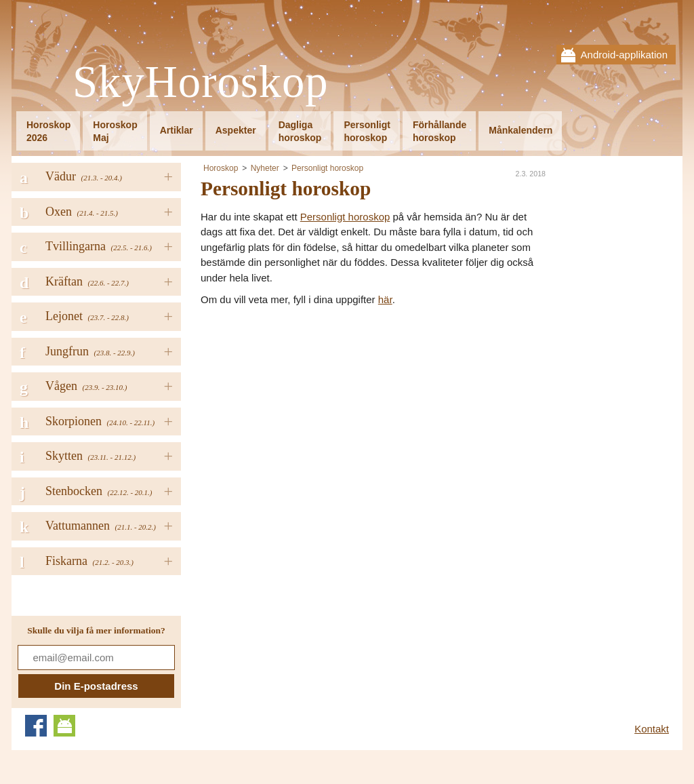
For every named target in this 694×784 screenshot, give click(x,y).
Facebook (36, 726)
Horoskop (221, 168)
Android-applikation (624, 55)
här (385, 299)
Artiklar (177, 130)
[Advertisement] (314, 410)
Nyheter (265, 168)
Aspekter (236, 130)
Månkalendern (520, 130)
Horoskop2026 (48, 131)
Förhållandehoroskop (440, 131)
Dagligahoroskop (300, 131)
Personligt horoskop (327, 168)
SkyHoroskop (201, 82)
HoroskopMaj (115, 131)
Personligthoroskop (367, 131)
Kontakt (652, 729)
